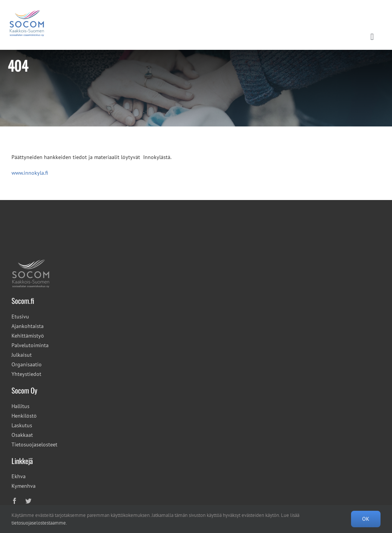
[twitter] (28, 501)
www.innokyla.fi (30, 173)
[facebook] (15, 501)
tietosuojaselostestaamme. (39, 523)
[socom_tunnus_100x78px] (31, 261)
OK (366, 519)
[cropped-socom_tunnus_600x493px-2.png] (27, 7)
